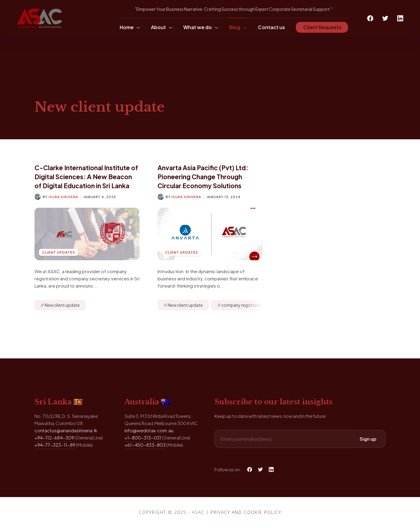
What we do (198, 27)
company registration (243, 305)
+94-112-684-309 (54, 437)
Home (127, 27)
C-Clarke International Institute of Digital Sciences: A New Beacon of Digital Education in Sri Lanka (86, 177)
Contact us (271, 27)
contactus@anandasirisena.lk (66, 430)
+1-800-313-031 (143, 437)
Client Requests (322, 27)
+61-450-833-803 (145, 445)
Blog (235, 27)
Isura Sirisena (63, 197)
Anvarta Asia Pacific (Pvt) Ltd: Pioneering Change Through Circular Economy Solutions (203, 177)
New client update (62, 305)
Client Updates (58, 252)
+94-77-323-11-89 (55, 445)
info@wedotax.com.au (149, 430)
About (158, 27)
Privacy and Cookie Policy (246, 512)
